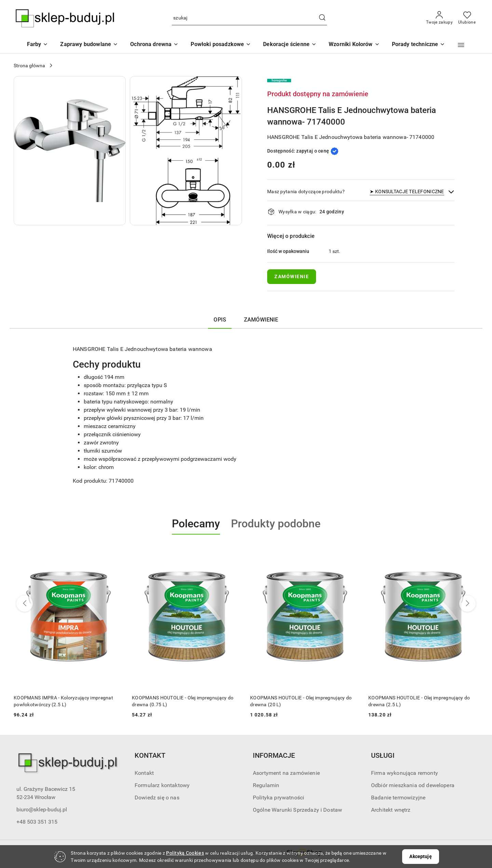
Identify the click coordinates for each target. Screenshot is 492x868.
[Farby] (38, 45)
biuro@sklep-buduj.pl (42, 809)
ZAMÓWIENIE (292, 276)
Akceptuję (420, 856)
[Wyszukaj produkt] (249, 18)
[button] (354, 45)
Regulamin (266, 785)
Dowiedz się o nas (157, 798)
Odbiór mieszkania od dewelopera (413, 785)
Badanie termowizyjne (398, 798)
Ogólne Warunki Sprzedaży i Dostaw (297, 810)
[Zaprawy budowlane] (89, 45)
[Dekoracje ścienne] (290, 45)
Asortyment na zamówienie (286, 773)
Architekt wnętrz (391, 810)
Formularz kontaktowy (162, 785)
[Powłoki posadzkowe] (221, 45)
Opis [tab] (220, 320)
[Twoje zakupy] (439, 18)
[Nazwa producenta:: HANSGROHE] (279, 80)
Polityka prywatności (278, 798)
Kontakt (144, 773)
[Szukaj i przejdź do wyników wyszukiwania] (322, 18)
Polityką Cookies (185, 853)
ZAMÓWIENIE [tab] (261, 320)
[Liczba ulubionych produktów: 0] (467, 18)
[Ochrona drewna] (154, 45)
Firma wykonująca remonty (405, 773)
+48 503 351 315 (37, 822)
